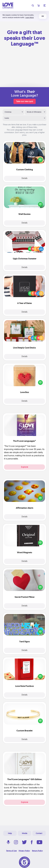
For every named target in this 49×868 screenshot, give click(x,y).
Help (10, 833)
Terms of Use (11, 851)
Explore (25, 467)
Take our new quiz (25, 101)
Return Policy (37, 851)
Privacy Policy (24, 851)
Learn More (30, 17)
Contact (39, 833)
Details (24, 178)
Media (25, 833)
